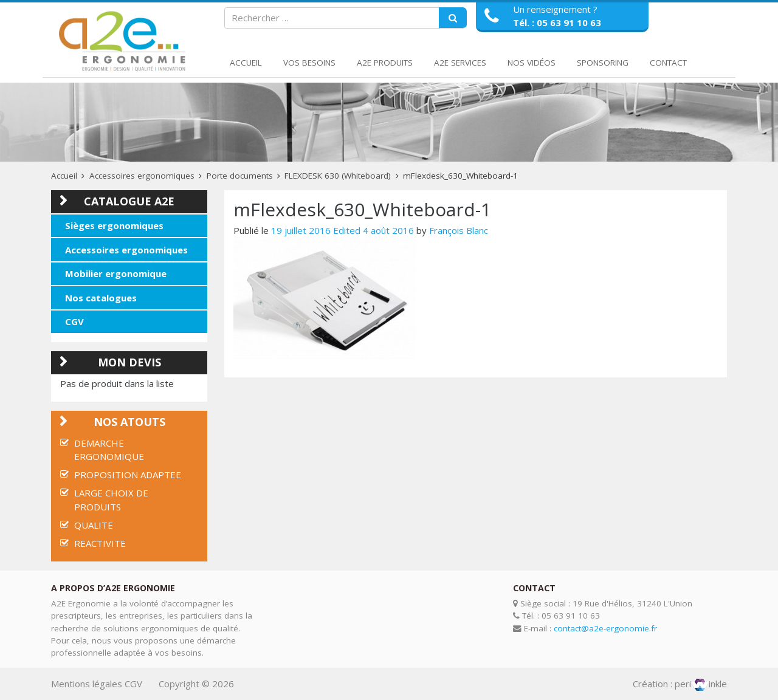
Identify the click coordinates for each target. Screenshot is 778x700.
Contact (668, 63)
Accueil (246, 63)
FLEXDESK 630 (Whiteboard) (338, 176)
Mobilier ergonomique (116, 273)
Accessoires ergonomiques (142, 176)
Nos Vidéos (532, 63)
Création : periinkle (680, 684)
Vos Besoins (309, 63)
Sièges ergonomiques (114, 225)
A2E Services (460, 63)
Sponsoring (603, 63)
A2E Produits (385, 63)
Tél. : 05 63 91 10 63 (557, 22)
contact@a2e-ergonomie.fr (605, 628)
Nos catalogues (101, 298)
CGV (74, 321)
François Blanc (459, 230)
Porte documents (240, 176)
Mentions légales (87, 684)
